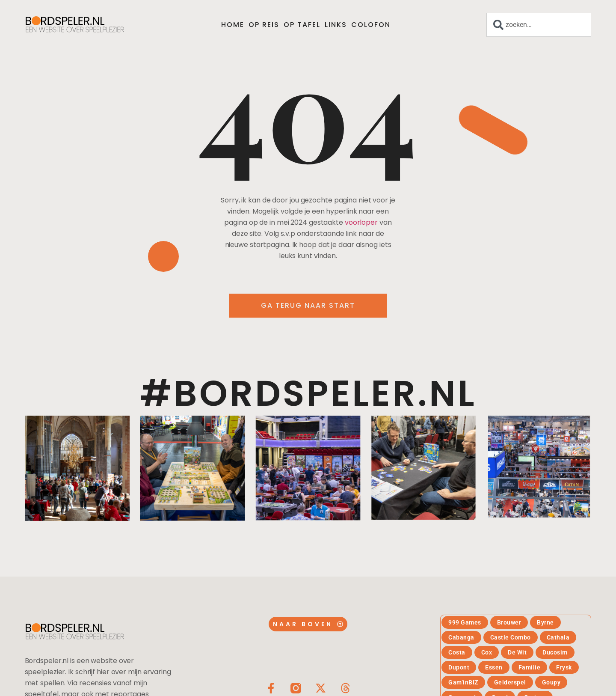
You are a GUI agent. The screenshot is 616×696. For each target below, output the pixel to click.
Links (336, 25)
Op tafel (302, 25)
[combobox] (539, 25)
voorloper (361, 222)
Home (233, 25)
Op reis (264, 25)
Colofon (371, 25)
